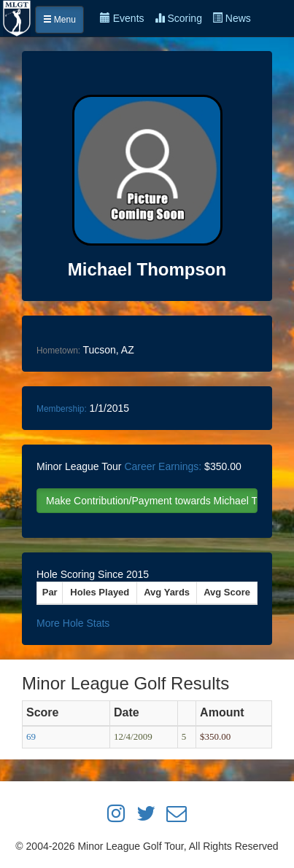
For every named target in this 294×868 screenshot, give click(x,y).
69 (31, 736)
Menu (59, 20)
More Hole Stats (73, 623)
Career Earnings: (163, 466)
